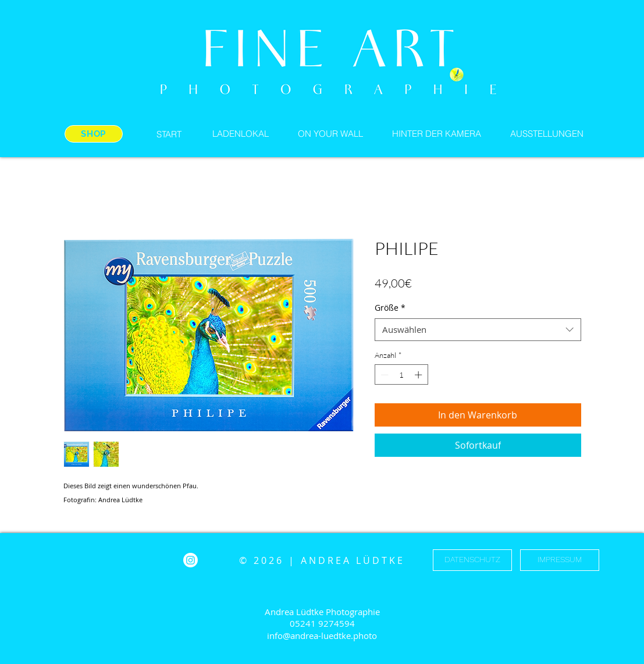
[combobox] (478, 330)
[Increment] (419, 375)
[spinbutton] (401, 375)
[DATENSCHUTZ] (472, 560)
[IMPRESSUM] (560, 560)
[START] (169, 134)
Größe (390, 308)
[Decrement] (383, 375)
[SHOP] (94, 134)
